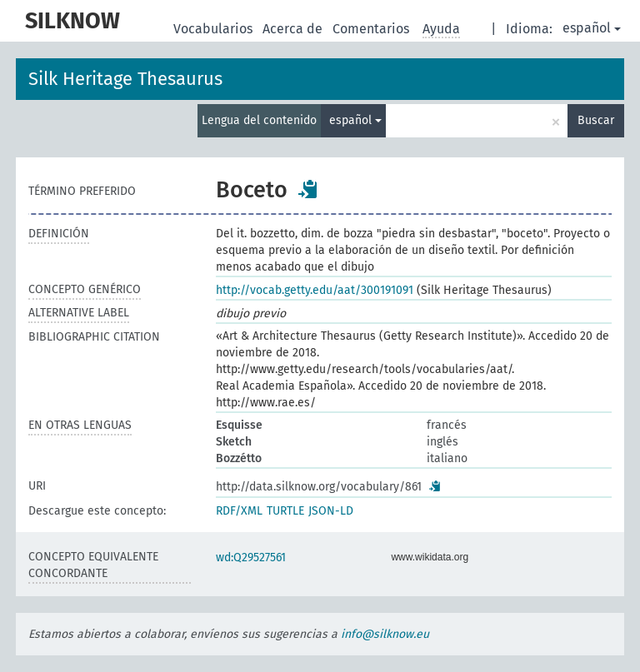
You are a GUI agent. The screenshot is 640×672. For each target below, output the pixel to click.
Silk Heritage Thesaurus (125, 79)
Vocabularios (215, 29)
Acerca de (294, 29)
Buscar (596, 120)
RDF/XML (239, 511)
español (592, 28)
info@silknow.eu (385, 634)
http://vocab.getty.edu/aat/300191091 (315, 290)
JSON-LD (331, 511)
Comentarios (372, 29)
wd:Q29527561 (251, 558)
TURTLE (285, 511)
